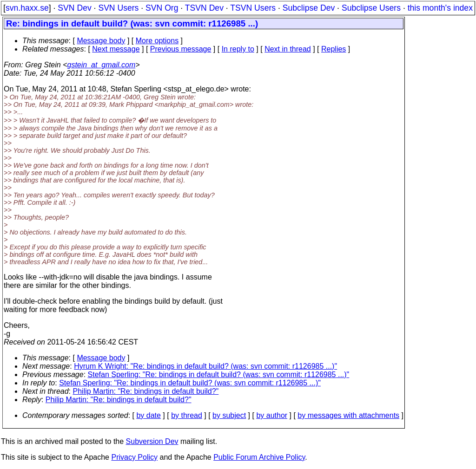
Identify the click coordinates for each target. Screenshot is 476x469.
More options (157, 41)
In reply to (238, 49)
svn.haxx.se (27, 8)
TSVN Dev (204, 8)
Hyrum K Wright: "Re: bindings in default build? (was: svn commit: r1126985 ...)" (205, 366)
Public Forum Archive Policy (259, 457)
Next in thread (288, 49)
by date (148, 415)
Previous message (181, 49)
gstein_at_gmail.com (102, 65)
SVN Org (162, 8)
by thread (187, 415)
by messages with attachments (348, 415)
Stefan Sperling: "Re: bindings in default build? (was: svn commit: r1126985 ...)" (219, 375)
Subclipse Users (371, 8)
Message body (101, 41)
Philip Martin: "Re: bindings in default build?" (146, 391)
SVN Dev (74, 8)
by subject (229, 415)
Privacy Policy (134, 457)
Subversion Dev (152, 441)
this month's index (440, 8)
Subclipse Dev (309, 8)
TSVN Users (253, 8)
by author (272, 415)
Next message (116, 49)
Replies (334, 49)
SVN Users (118, 8)
